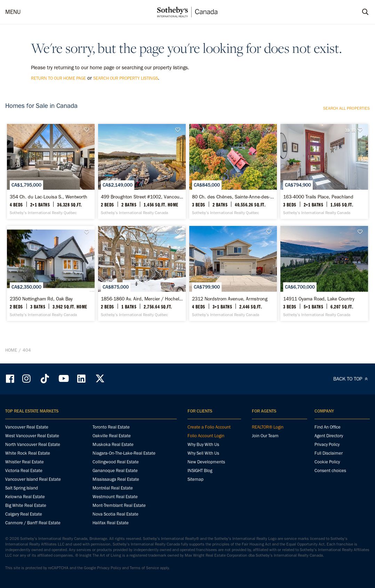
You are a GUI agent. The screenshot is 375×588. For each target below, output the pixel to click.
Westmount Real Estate (115, 497)
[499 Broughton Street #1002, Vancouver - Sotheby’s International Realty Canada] (142, 171)
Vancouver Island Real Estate (33, 479)
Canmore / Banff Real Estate (33, 523)
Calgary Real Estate (24, 514)
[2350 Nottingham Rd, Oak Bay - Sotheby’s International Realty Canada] (51, 273)
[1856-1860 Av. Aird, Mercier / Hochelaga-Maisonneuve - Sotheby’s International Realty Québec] (142, 273)
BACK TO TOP (352, 379)
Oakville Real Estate (112, 436)
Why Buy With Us (203, 444)
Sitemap (196, 479)
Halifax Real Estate (111, 523)
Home (11, 350)
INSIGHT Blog (200, 471)
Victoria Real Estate (24, 471)
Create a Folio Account (209, 427)
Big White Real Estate (26, 505)
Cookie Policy (327, 462)
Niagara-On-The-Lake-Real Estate (124, 453)
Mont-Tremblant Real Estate (119, 505)
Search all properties (346, 108)
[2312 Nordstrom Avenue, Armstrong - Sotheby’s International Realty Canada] (233, 273)
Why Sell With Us (203, 453)
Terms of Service (144, 568)
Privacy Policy (327, 444)
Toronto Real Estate (111, 427)
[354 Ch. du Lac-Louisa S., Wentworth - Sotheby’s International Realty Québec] (51, 171)
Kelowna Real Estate (25, 497)
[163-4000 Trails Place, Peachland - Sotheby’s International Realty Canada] (324, 171)
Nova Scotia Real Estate (115, 514)
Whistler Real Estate (25, 462)
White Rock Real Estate (28, 453)
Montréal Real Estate (113, 488)
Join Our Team (265, 436)
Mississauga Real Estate (116, 479)
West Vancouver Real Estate (32, 436)
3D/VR (350, 130)
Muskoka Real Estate (113, 444)
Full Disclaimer (329, 453)
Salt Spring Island (22, 488)
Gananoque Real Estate (115, 471)
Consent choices (330, 471)
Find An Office (328, 427)
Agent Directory (329, 436)
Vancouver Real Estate (27, 427)
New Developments (206, 462)
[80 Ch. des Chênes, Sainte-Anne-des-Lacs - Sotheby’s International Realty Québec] (233, 171)
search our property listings (126, 78)
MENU (13, 12)
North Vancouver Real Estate (33, 444)
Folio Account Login (206, 436)
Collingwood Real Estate (116, 462)
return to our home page (58, 78)
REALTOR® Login (268, 427)
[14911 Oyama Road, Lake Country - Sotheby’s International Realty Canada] (324, 273)
